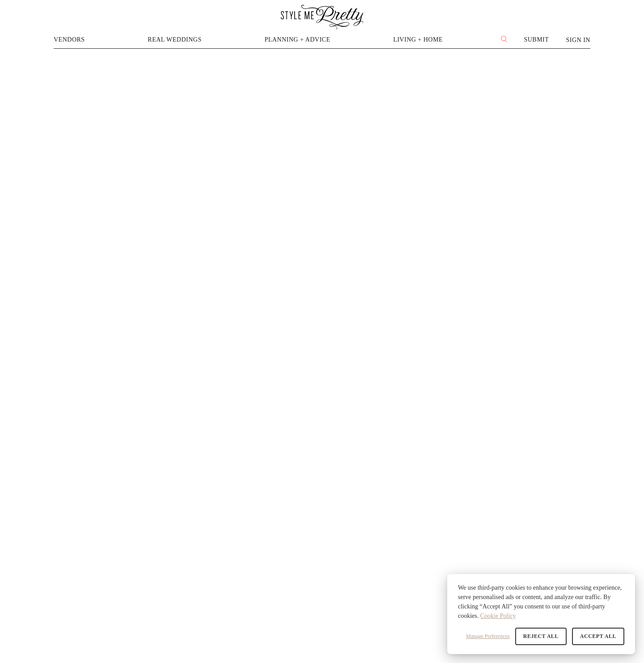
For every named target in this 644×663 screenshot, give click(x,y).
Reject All (541, 636)
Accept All (598, 636)
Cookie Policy (498, 616)
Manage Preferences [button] (488, 636)
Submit (536, 40)
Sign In (578, 40)
